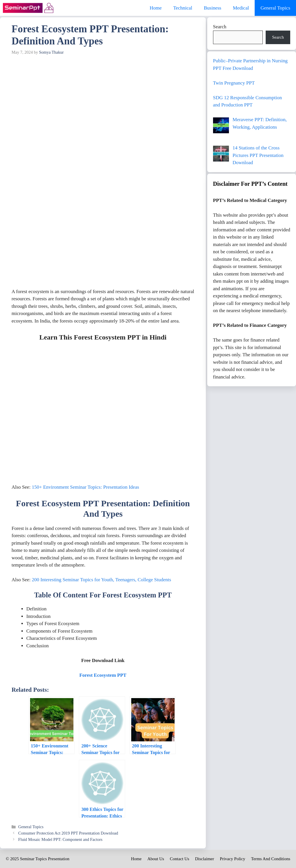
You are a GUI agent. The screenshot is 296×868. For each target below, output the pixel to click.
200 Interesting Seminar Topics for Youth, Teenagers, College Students (101, 580)
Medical (241, 8)
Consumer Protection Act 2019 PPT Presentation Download (68, 833)
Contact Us (180, 859)
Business (212, 8)
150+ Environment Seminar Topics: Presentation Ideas (85, 487)
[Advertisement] (103, 101)
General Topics (275, 8)
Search (220, 27)
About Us (156, 859)
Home (156, 8)
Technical (183, 8)
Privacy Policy (232, 859)
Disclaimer (205, 859)
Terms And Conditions (271, 859)
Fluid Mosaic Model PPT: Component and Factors (60, 839)
